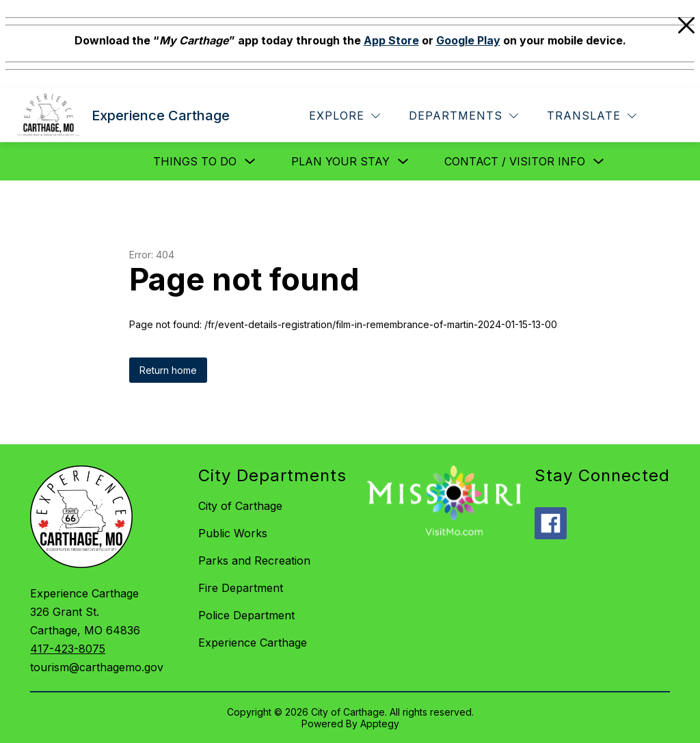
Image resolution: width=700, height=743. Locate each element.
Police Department (246, 615)
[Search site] (670, 116)
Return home (168, 370)
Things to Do (195, 161)
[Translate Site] (592, 116)
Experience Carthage (253, 643)
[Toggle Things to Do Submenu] (250, 162)
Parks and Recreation (254, 560)
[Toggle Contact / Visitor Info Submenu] (599, 162)
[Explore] (345, 116)
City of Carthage (240, 506)
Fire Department (241, 588)
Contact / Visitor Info (515, 161)
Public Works (233, 533)
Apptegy (380, 724)
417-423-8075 (68, 649)
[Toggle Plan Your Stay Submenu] (403, 162)
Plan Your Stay (340, 161)
